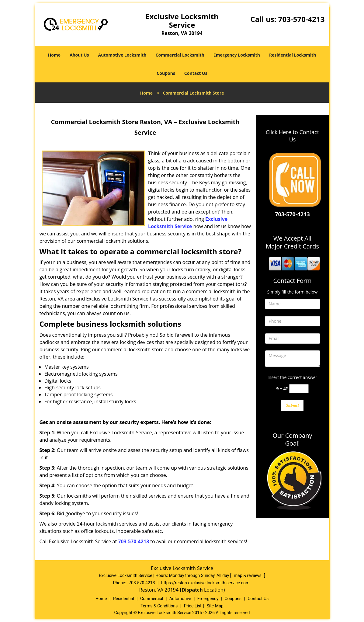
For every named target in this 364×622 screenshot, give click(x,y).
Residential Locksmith (293, 55)
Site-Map (215, 606)
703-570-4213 (302, 19)
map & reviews (248, 575)
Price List (193, 606)
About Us (79, 55)
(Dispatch (192, 590)
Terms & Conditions (159, 606)
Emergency (208, 599)
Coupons (166, 73)
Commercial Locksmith (180, 55)
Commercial (152, 599)
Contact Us (196, 73)
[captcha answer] (299, 389)
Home (54, 55)
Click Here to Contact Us (292, 136)
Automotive (180, 599)
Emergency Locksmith (237, 55)
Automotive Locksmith (122, 55)
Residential (124, 599)
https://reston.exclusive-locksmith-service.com (205, 583)
